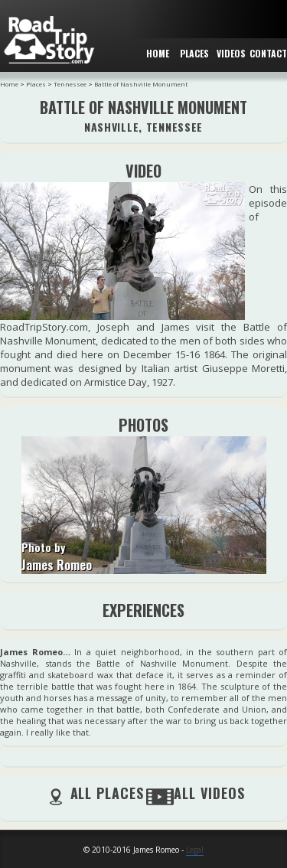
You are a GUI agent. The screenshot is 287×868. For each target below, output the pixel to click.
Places (36, 84)
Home (9, 84)
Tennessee (70, 84)
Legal (195, 850)
